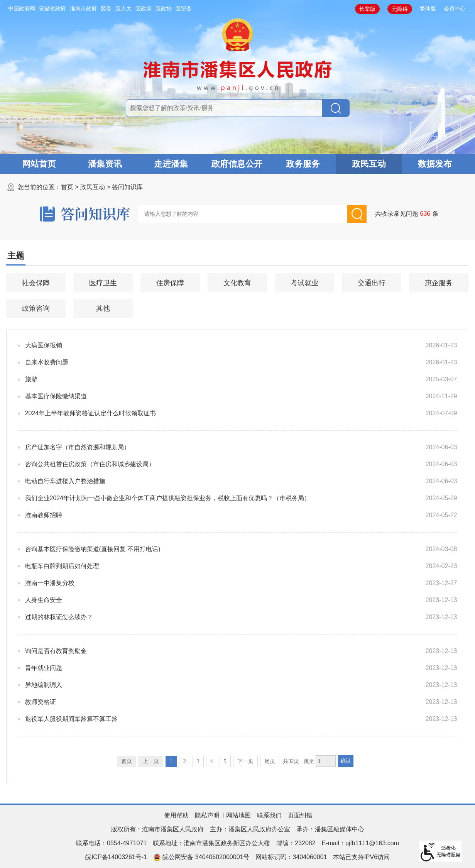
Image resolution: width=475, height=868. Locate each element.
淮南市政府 (83, 8)
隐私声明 (207, 815)
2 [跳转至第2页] (185, 761)
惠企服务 (439, 283)
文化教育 (237, 283)
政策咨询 (36, 308)
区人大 (123, 8)
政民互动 (369, 164)
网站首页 (39, 164)
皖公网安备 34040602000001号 (201, 858)
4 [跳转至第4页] (212, 761)
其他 (103, 308)
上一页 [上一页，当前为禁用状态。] (151, 761)
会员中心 (455, 8)
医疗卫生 (103, 283)
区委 (106, 8)
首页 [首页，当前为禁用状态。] (127, 761)
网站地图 (238, 815)
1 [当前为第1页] (171, 761)
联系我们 (269, 815)
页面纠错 (300, 815)
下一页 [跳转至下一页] (245, 761)
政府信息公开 (237, 164)
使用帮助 (176, 815)
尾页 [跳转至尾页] (270, 761)
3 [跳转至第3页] (198, 761)
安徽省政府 (52, 8)
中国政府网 (22, 8)
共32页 (291, 761)
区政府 (144, 8)
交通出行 (372, 283)
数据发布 (435, 164)
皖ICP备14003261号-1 (116, 857)
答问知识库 (127, 187)
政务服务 (303, 164)
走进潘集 (171, 164)
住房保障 (170, 283)
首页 (67, 187)
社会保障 (36, 283)
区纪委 (184, 8)
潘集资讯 (105, 164)
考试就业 (304, 283)
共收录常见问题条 (407, 214)
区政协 (164, 8)
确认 (346, 761)
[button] (367, 9)
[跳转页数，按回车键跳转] (326, 761)
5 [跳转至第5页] (225, 761)
